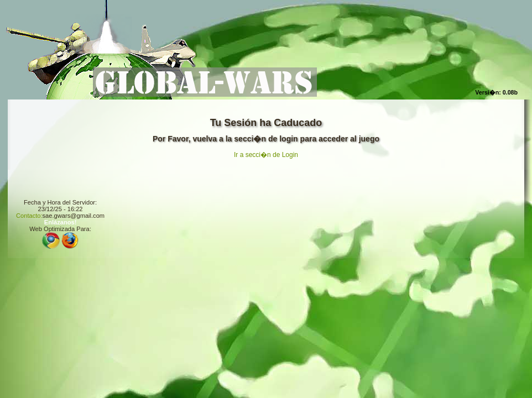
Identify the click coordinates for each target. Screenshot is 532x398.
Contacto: (29, 216)
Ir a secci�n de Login (266, 155)
